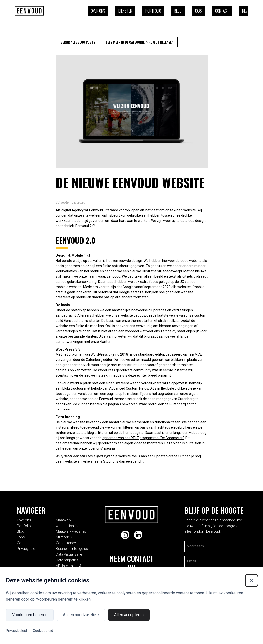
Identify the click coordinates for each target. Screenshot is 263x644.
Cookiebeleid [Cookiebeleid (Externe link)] (43, 631)
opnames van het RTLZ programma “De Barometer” (143, 438)
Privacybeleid (27, 547)
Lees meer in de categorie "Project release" (139, 42)
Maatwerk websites (74, 529)
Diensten (125, 11)
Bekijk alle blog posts (78, 42)
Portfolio (153, 11)
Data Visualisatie (72, 547)
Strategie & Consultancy (78, 535)
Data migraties (70, 552)
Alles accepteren (129, 615)
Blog (178, 11)
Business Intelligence (75, 541)
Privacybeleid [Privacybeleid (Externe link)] (16, 631)
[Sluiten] (252, 581)
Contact (222, 11)
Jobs (198, 11)
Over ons (98, 11)
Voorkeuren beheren (30, 615)
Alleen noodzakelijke (81, 615)
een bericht (135, 461)
